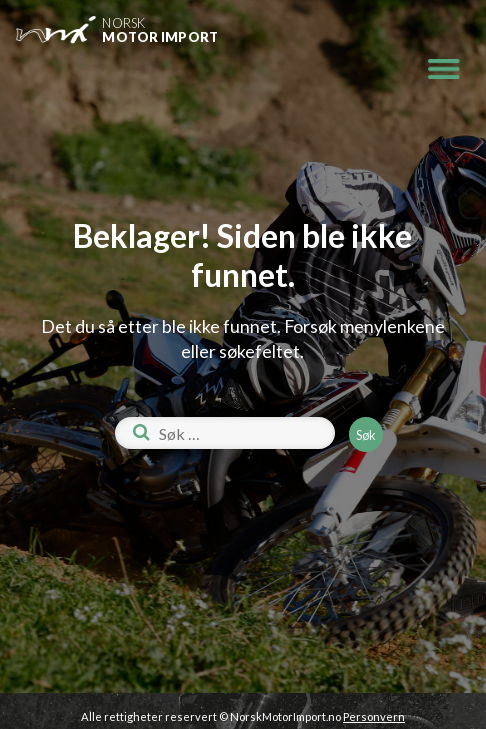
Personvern (374, 716)
